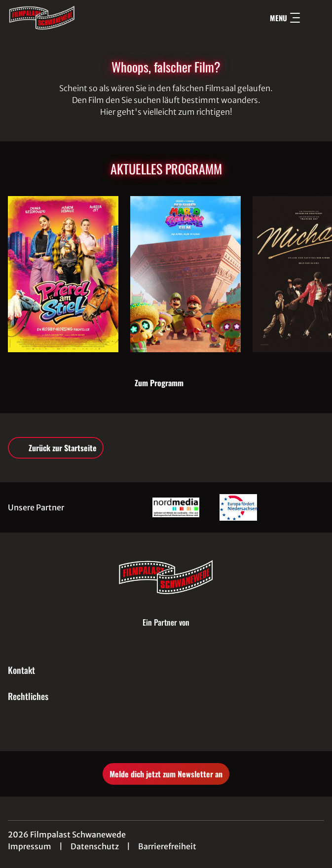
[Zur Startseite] (77, 18)
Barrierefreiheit (167, 846)
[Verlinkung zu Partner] (176, 507)
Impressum (30, 846)
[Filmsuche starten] (314, 18)
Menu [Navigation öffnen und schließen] (285, 18)
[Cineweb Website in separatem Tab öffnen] (166, 632)
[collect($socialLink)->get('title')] (155, 730)
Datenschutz (95, 846)
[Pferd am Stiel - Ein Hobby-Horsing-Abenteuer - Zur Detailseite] (63, 274)
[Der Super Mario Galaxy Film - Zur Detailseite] (185, 274)
